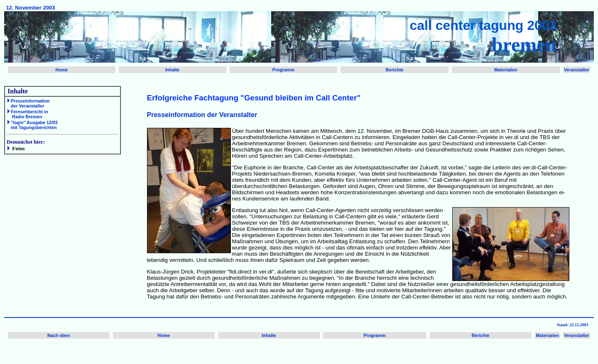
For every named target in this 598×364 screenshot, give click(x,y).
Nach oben (59, 335)
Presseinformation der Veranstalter (28, 103)
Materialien (506, 70)
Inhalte (172, 70)
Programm (283, 70)
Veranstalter (577, 70)
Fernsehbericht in (29, 112)
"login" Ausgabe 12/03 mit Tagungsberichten (32, 125)
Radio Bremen (26, 117)
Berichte (395, 70)
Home (62, 70)
